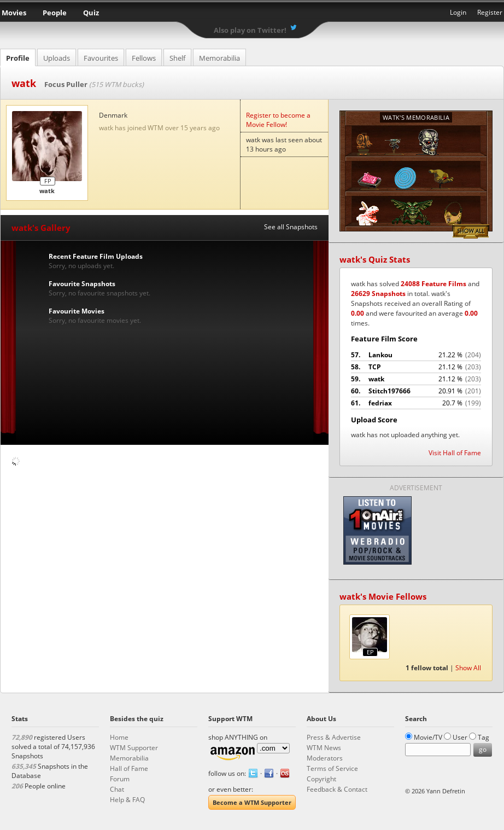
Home (119, 737)
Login (458, 12)
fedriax (416, 403)
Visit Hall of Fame (455, 453)
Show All (471, 231)
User (460, 737)
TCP (416, 367)
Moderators (325, 758)
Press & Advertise (334, 737)
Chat (117, 789)
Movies (14, 13)
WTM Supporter (134, 748)
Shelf (177, 58)
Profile (18, 58)
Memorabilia (219, 58)
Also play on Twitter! (250, 30)
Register (490, 12)
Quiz (91, 13)
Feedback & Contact (337, 789)
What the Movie (252, 14)
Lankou (416, 355)
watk (416, 379)
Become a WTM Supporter (252, 802)
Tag (484, 737)
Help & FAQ (127, 800)
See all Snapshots (291, 227)
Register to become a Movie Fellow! (278, 120)
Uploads (57, 58)
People (55, 13)
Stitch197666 (416, 391)
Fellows (144, 58)
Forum (120, 779)
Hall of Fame (129, 768)
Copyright (321, 779)
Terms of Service (332, 768)
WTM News (324, 748)
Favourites (101, 58)
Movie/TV (428, 737)
